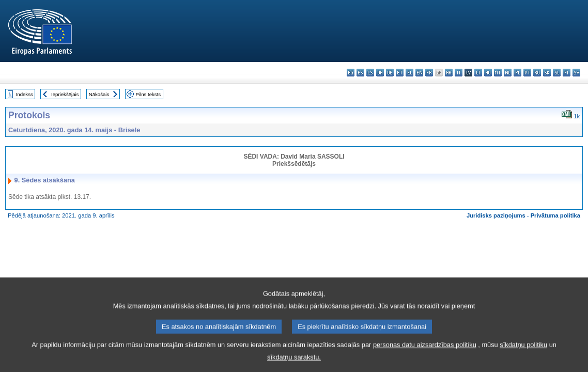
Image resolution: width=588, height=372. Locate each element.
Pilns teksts (149, 94)
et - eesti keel (400, 73)
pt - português (527, 73)
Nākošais (99, 94)
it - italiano (459, 73)
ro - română (537, 73)
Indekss (25, 94)
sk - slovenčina (547, 73)
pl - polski (517, 73)
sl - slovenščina (557, 73)
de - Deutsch (390, 73)
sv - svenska (576, 73)
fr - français (429, 73)
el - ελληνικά (409, 73)
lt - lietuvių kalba (478, 73)
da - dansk (380, 73)
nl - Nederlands (508, 73)
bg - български (351, 73)
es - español (360, 73)
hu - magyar (488, 73)
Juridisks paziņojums (496, 215)
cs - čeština (370, 73)
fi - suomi (567, 73)
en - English (419, 73)
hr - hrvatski (449, 73)
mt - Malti (498, 73)
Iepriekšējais (65, 94)
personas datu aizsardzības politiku (425, 359)
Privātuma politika (555, 215)
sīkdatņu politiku (523, 359)
